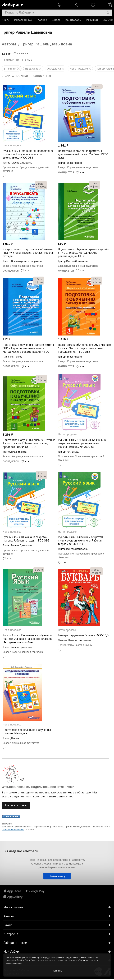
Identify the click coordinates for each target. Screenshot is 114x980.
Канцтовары (73, 20)
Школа (56, 20)
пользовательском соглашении (53, 960)
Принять (57, 970)
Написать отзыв (16, 805)
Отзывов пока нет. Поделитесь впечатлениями (38, 787)
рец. (40, 184)
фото (97, 86)
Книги (6, 20)
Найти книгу (57, 876)
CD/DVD (108, 20)
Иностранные (23, 20)
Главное (42, 20)
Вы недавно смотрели (21, 851)
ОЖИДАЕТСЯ (66, 172)
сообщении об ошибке (13, 830)
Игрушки (92, 20)
